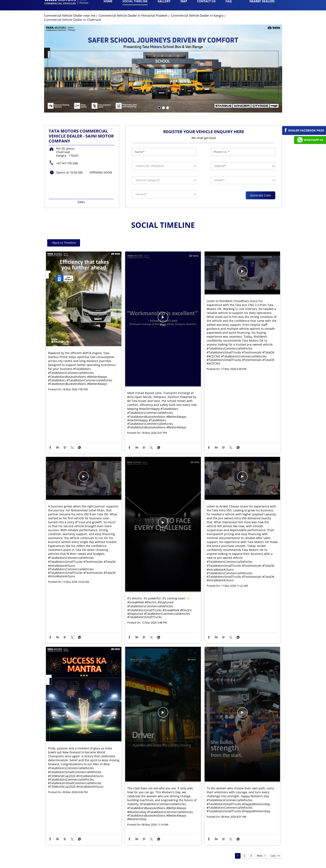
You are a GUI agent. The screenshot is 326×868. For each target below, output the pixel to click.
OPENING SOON (101, 180)
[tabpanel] (163, 76)
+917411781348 (67, 170)
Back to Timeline (64, 250)
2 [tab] (163, 115)
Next (260, 863)
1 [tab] (159, 115)
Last (273, 863)
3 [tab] (167, 115)
